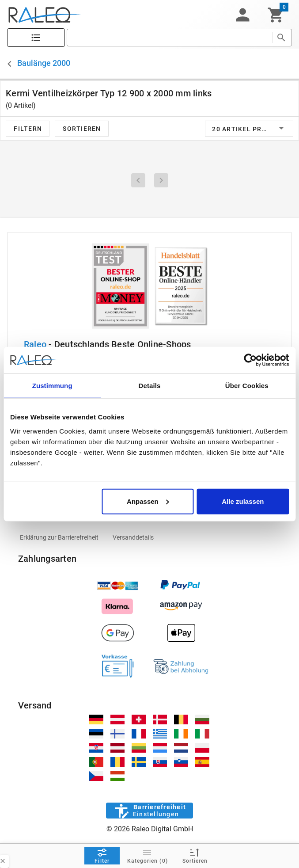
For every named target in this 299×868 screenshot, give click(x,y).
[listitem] (59, 537)
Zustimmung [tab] (52, 386)
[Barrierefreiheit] (149, 811)
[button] (242, 15)
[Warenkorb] (276, 15)
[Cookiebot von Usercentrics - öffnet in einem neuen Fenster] (250, 360)
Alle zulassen (243, 501)
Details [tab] (150, 386)
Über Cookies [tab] (247, 386)
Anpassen (148, 501)
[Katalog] (36, 38)
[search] (169, 38)
